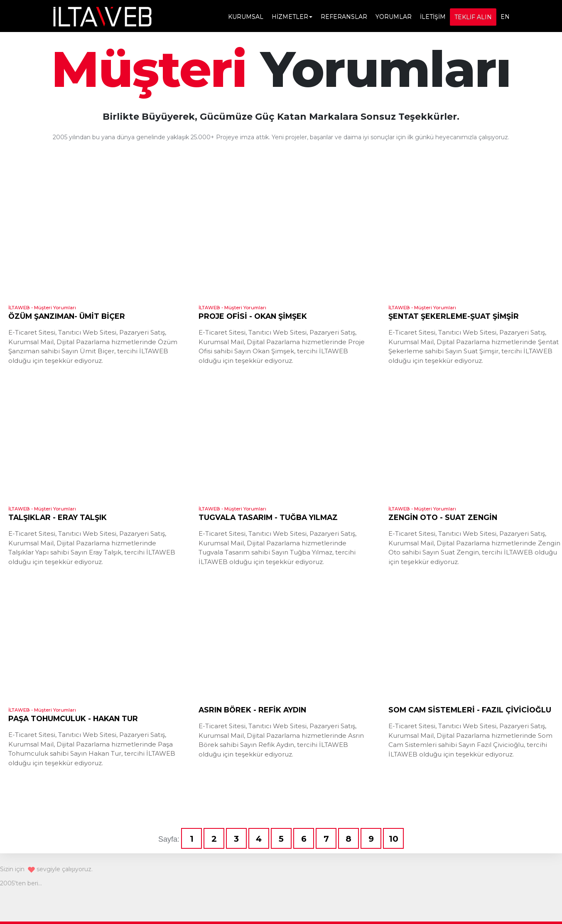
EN (505, 17)
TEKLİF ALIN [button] (473, 17)
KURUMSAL (246, 17)
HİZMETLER (292, 17)
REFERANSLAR (344, 17)
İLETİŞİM (433, 17)
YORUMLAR (394, 17)
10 (394, 839)
